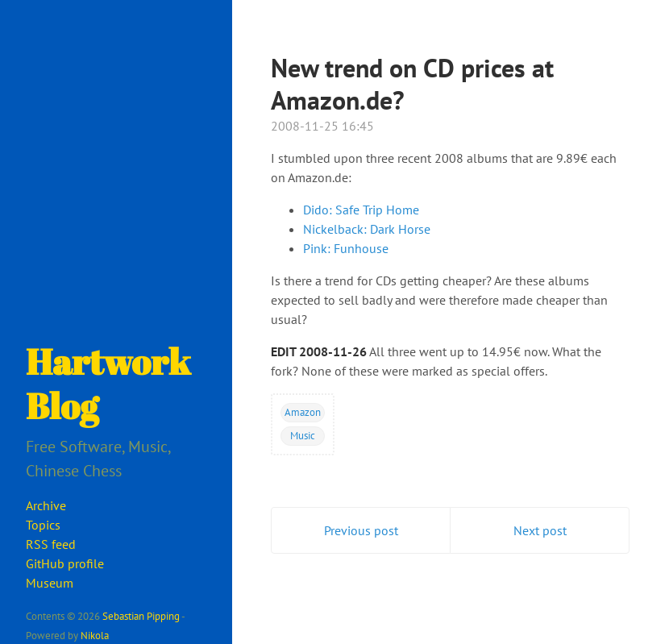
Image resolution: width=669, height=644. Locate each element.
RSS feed (51, 544)
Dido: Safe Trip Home (361, 210)
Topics (43, 525)
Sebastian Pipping (141, 616)
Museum (50, 583)
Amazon (303, 412)
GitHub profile (65, 563)
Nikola (95, 635)
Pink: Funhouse (346, 248)
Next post (540, 530)
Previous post (361, 530)
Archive (46, 505)
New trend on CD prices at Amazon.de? (412, 84)
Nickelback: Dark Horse (367, 229)
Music (303, 435)
